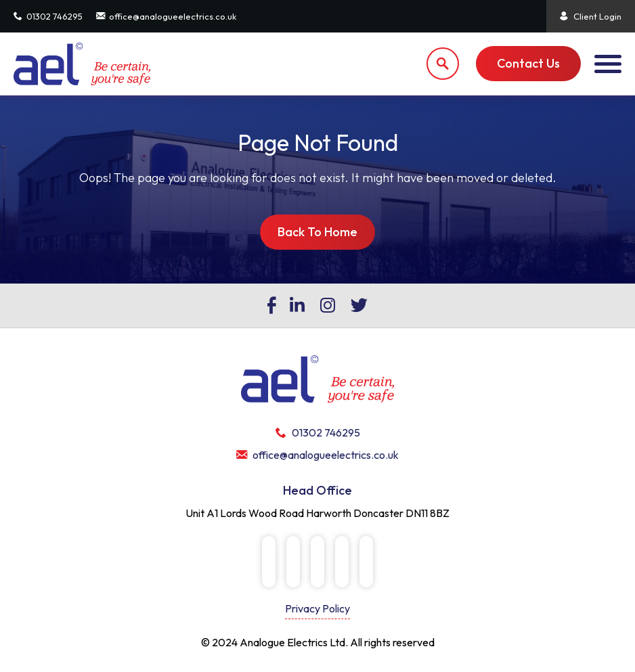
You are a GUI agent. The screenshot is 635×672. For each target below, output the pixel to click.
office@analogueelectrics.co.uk (166, 16)
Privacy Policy (317, 608)
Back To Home (317, 232)
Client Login (591, 16)
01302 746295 (48, 16)
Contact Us (528, 63)
